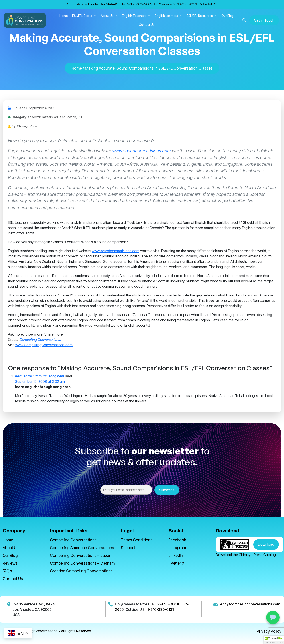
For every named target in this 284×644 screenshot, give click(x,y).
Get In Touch (264, 20)
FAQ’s (7, 571)
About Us (109, 16)
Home (64, 16)
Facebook (177, 540)
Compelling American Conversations (82, 548)
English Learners (169, 16)
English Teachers (136, 16)
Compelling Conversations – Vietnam (82, 563)
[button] (244, 20)
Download (266, 544)
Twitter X (176, 563)
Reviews (10, 563)
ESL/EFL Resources (202, 16)
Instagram (177, 548)
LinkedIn (176, 555)
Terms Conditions (137, 540)
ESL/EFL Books (84, 16)
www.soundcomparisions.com (142, 151)
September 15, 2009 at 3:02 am (40, 381)
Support (128, 548)
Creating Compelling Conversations (81, 571)
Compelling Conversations (73, 540)
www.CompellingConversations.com (44, 345)
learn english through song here (40, 376)
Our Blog (228, 16)
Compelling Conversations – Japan (81, 555)
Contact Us (147, 25)
